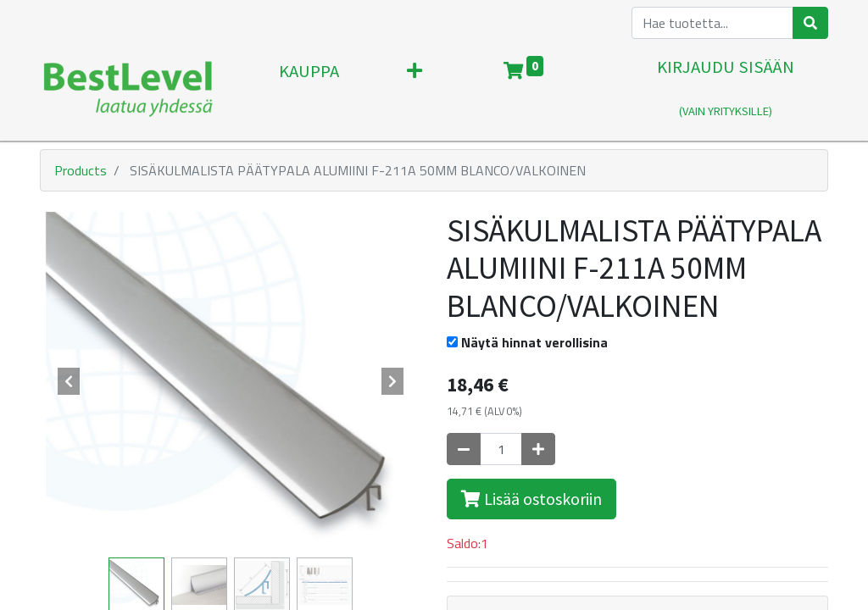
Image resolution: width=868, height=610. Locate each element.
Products (81, 170)
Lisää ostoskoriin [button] (531, 499)
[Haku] (810, 23)
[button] (415, 90)
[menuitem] (309, 90)
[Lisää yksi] (538, 449)
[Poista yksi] (464, 449)
